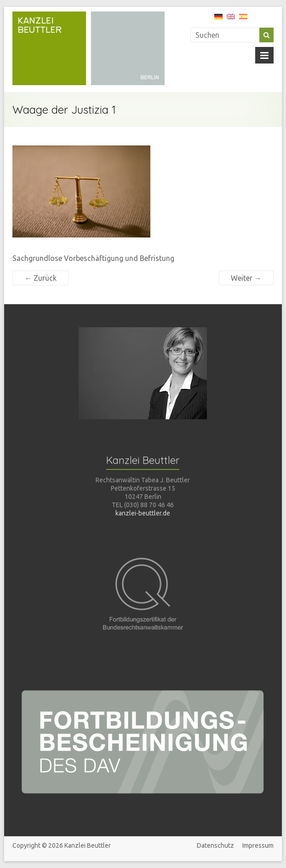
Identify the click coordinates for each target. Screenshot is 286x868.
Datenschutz (215, 845)
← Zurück (40, 278)
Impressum (258, 845)
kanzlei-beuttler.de (143, 513)
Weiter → (246, 278)
